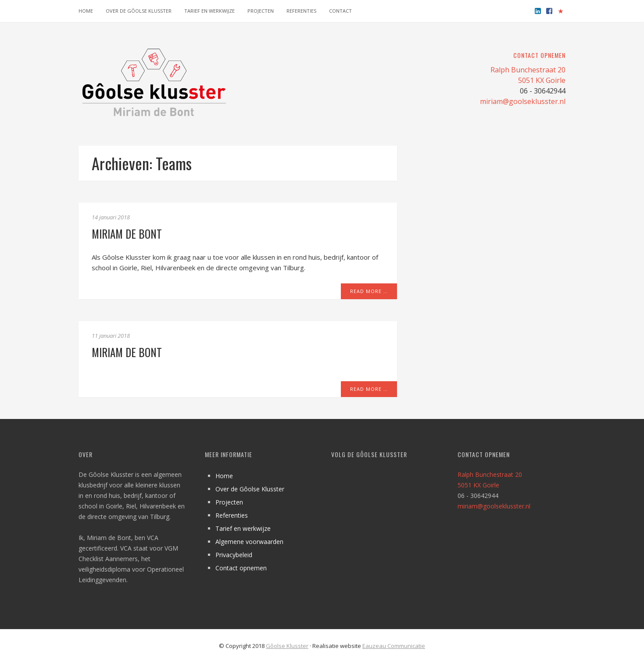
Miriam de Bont (127, 234)
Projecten (261, 11)
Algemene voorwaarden (249, 542)
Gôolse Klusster (287, 646)
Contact (340, 11)
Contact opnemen (241, 568)
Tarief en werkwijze (209, 11)
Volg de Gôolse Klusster (369, 454)
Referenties (301, 11)
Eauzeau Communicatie (394, 646)
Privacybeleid (234, 555)
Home (86, 11)
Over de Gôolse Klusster (139, 11)
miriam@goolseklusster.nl (523, 101)
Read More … (369, 291)
